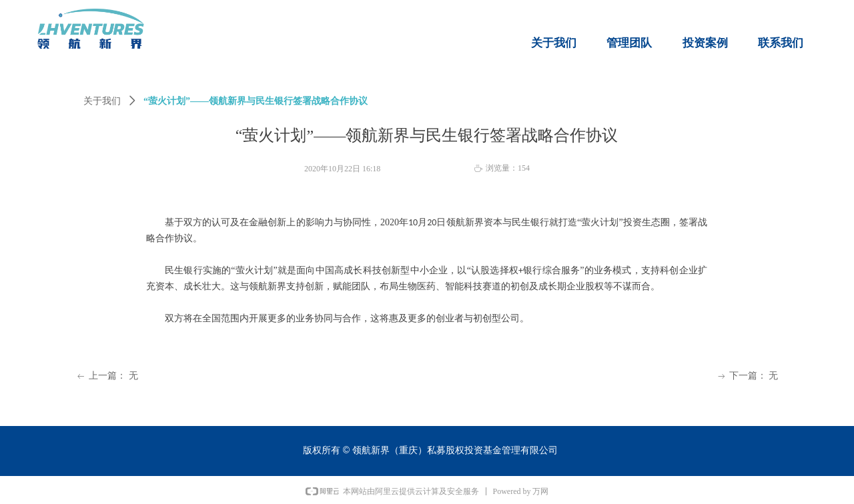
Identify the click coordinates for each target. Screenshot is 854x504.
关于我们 (102, 101)
